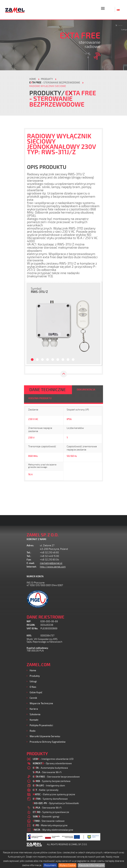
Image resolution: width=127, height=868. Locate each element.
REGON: (31, 625)
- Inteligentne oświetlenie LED (53, 759)
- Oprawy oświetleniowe (52, 763)
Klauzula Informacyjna (91, 865)
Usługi (33, 681)
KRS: (29, 636)
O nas (33, 687)
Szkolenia (35, 714)
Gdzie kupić (36, 692)
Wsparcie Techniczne (41, 703)
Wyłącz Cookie (67, 865)
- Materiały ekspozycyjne (50, 825)
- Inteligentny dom (49, 786)
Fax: (29, 560)
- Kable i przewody (46, 790)
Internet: (32, 567)
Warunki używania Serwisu (45, 736)
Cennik (33, 698)
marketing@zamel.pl (51, 563)
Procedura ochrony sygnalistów (48, 742)
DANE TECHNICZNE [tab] (48, 390)
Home (33, 670)
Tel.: (29, 553)
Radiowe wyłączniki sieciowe (48, 86)
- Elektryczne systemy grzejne (54, 794)
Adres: (30, 545)
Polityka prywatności (41, 725)
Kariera (34, 709)
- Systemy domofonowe (50, 799)
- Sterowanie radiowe (49, 821)
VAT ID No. (32, 629)
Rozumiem (50, 865)
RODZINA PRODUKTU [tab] (40, 398)
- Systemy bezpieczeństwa (52, 781)
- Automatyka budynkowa (50, 768)
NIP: (29, 621)
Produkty (35, 676)
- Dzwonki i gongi (46, 817)
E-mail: (31, 563)
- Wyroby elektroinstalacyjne (53, 830)
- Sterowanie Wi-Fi (47, 772)
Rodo (33, 731)
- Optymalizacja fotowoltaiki (56, 803)
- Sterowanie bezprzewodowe (55, 83)
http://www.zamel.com (53, 567)
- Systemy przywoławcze (51, 812)
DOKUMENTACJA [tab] (86, 390)
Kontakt (34, 720)
